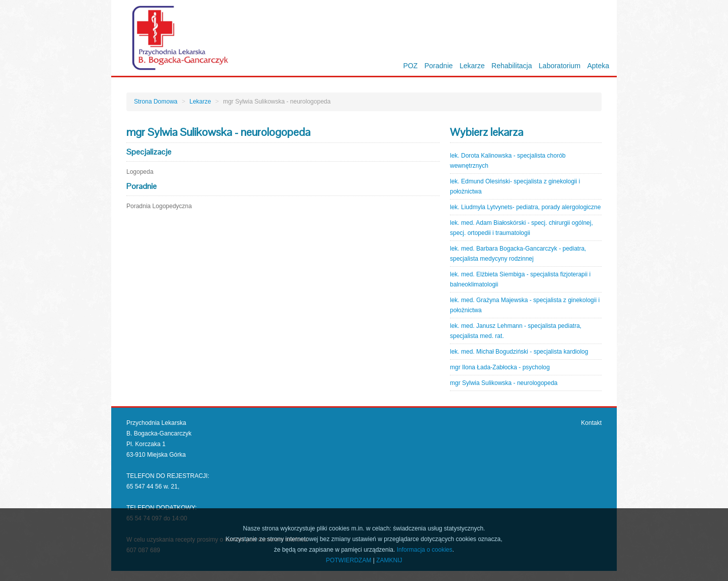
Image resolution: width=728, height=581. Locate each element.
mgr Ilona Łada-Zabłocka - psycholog (500, 367)
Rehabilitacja (512, 66)
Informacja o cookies (425, 550)
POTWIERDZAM (348, 560)
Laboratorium (560, 66)
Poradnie (439, 66)
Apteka (598, 66)
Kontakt (591, 423)
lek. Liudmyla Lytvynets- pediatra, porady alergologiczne (525, 207)
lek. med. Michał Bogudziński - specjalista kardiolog (519, 352)
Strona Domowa (156, 102)
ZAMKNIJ (389, 560)
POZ (410, 66)
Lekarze (472, 66)
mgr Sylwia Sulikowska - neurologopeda (504, 383)
